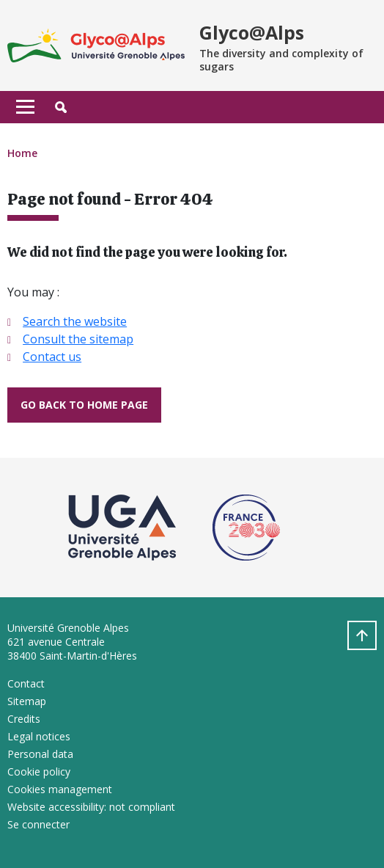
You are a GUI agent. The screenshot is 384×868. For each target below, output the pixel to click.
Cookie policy (39, 772)
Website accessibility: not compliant (91, 807)
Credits (24, 719)
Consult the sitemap (78, 339)
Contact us (52, 357)
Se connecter (38, 824)
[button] (61, 107)
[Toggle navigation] (25, 107)
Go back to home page (84, 405)
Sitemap (27, 701)
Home (22, 153)
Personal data (40, 754)
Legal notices (39, 736)
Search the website (75, 321)
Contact (26, 683)
